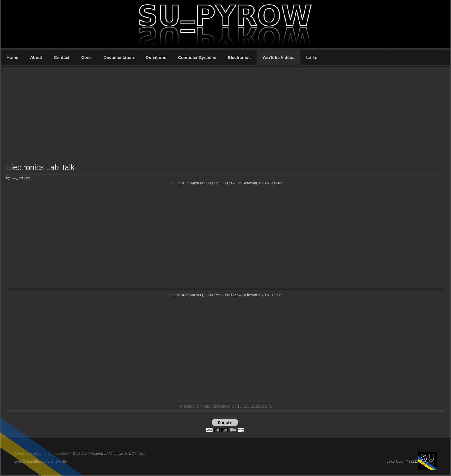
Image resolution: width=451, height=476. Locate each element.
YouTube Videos (278, 58)
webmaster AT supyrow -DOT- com (118, 454)
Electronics (239, 58)
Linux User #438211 (402, 462)
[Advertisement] (226, 115)
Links (312, 58)
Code (87, 58)
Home (12, 58)
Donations (156, 58)
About (36, 58)
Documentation (119, 58)
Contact (62, 58)
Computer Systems (197, 58)
